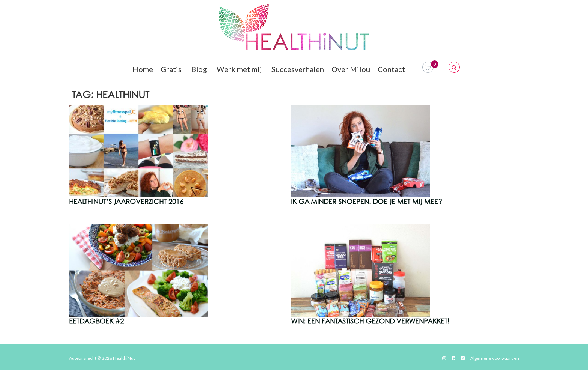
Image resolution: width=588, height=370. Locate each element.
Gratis (172, 69)
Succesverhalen (298, 69)
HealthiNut (124, 358)
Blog (200, 69)
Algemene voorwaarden (495, 358)
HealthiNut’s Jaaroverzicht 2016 (126, 202)
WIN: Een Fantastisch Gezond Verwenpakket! (370, 322)
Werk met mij (240, 69)
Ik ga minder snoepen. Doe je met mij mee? (367, 202)
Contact (392, 69)
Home (143, 69)
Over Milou (351, 69)
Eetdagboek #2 (96, 322)
